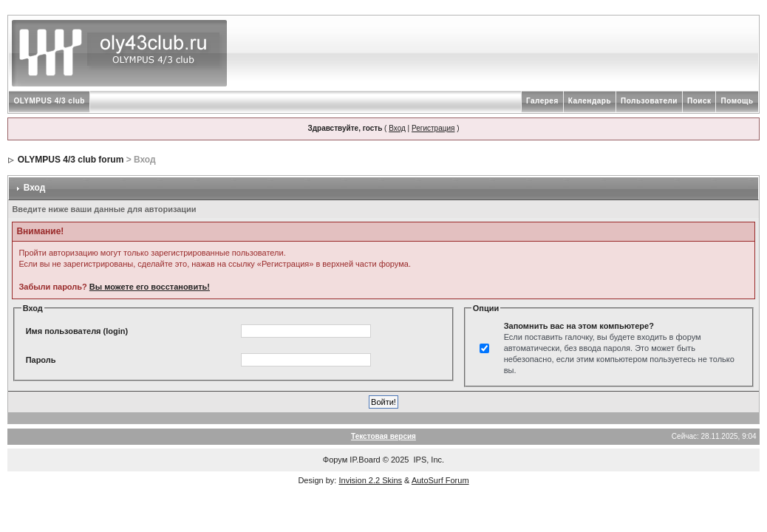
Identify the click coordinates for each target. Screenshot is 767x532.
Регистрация (433, 128)
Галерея (542, 101)
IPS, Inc (428, 460)
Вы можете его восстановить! (150, 287)
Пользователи (649, 101)
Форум (335, 460)
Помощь (737, 101)
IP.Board (365, 460)
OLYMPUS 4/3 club (49, 101)
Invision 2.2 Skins (370, 480)
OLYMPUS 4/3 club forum (71, 160)
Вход (397, 128)
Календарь (590, 101)
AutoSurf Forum (440, 480)
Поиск (699, 101)
